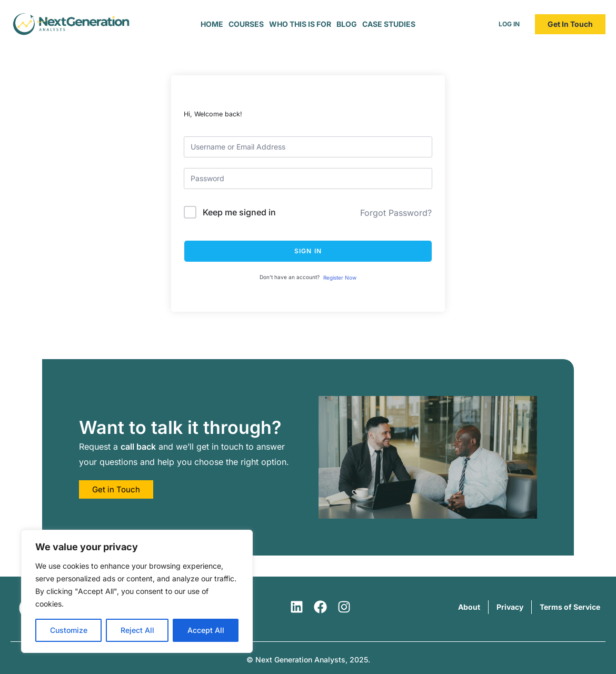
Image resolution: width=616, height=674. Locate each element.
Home (212, 24)
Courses (246, 24)
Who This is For (300, 24)
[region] (137, 591)
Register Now (340, 277)
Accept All (206, 630)
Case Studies (389, 24)
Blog (347, 24)
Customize (69, 630)
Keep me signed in (239, 212)
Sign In (308, 251)
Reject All (137, 630)
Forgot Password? (396, 213)
